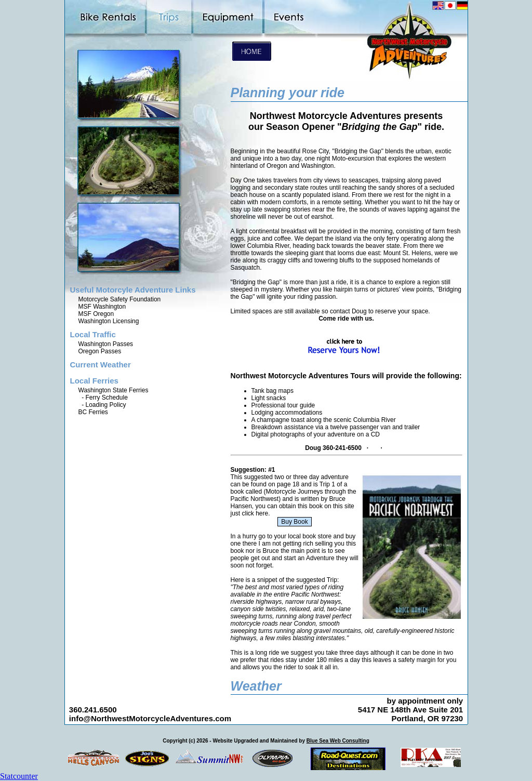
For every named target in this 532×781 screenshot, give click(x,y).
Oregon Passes (100, 351)
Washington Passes (106, 344)
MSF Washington (102, 307)
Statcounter (19, 776)
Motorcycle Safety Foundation (120, 299)
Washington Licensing (109, 321)
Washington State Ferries (114, 390)
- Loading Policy (102, 405)
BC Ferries (93, 412)
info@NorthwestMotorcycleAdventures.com (150, 718)
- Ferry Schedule (103, 398)
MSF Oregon (96, 314)
